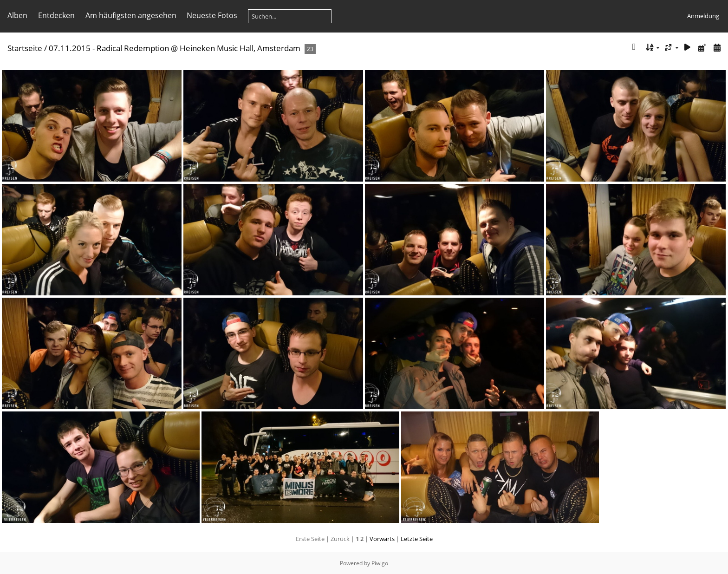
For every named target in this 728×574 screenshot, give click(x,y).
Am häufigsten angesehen (131, 15)
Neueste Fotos (212, 15)
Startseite (25, 48)
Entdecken (56, 15)
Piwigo (380, 563)
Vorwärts (382, 539)
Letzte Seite (417, 539)
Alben (17, 15)
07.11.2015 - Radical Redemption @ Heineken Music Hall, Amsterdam (175, 48)
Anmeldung (703, 16)
